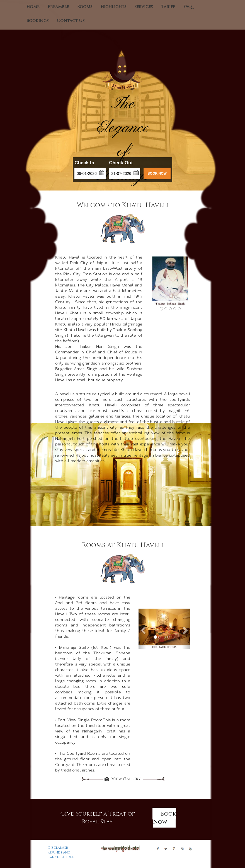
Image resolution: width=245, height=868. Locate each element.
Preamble (58, 7)
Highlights (113, 7)
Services (144, 7)
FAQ (188, 7)
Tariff (168, 7)
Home (33, 7)
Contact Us (71, 21)
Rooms (85, 7)
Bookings (37, 21)
